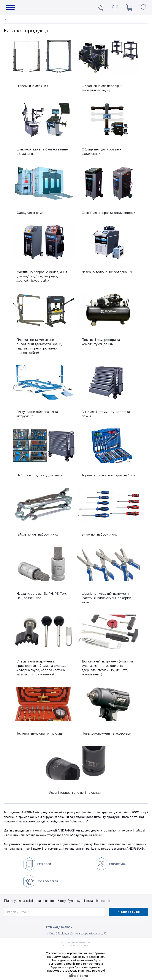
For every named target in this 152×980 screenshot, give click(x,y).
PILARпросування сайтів (78, 975)
